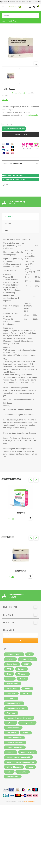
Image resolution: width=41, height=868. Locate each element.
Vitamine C (22, 674)
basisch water (12, 689)
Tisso (9, 674)
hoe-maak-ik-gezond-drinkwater (19, 718)
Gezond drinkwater (14, 654)
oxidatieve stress (28, 752)
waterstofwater (13, 777)
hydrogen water (27, 723)
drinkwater (11, 698)
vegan (30, 767)
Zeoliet (22, 679)
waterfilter (23, 772)
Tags (7, 230)
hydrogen (11, 723)
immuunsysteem (13, 728)
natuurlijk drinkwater (15, 742)
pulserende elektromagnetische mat (20, 762)
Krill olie (10, 659)
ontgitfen (10, 752)
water (9, 772)
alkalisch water (13, 684)
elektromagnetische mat (16, 708)
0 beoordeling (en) (18, 93)
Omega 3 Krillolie (27, 659)
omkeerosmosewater (15, 747)
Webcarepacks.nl (30, 801)
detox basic (11, 693)
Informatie (9, 216)
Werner (10, 679)
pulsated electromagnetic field (18, 757)
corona (27, 689)
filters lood (11, 713)
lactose (26, 733)
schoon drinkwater (14, 767)
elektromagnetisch (14, 703)
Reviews (8, 223)
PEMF (26, 664)
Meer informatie (32, 115)
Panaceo (21, 669)
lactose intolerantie (14, 738)
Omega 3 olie (12, 664)
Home (3, 21)
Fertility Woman (12, 21)
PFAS (9, 669)
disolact (26, 693)
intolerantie (11, 733)
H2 (30, 654)
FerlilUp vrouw (21, 513)
